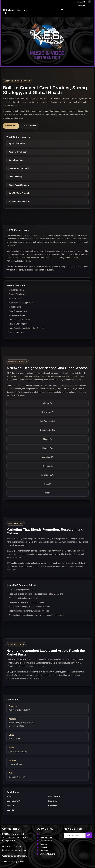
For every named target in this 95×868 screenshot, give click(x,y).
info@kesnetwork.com (18, 751)
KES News (11, 810)
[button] (62, 9)
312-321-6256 (15, 739)
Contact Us (53, 805)
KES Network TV (13, 801)
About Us (10, 805)
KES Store (53, 801)
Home (9, 796)
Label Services (54, 796)
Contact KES (11, 126)
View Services (30, 126)
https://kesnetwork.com (17, 856)
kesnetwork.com (15, 764)
